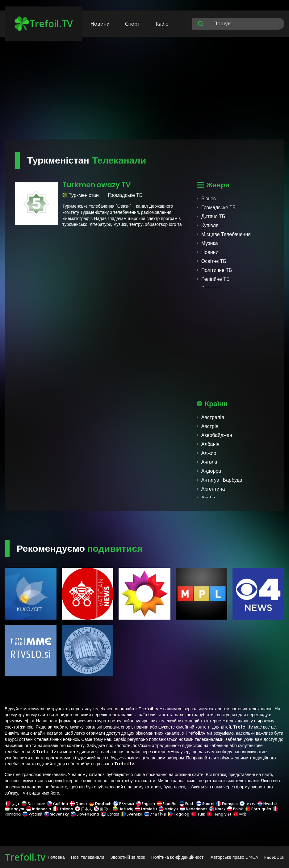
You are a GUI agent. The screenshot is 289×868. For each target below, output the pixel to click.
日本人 (84, 809)
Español (167, 804)
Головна (56, 857)
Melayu (168, 809)
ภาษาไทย (155, 814)
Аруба (208, 498)
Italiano (63, 809)
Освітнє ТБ (214, 261)
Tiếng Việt (219, 814)
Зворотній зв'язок (128, 857)
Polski (235, 809)
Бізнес (209, 199)
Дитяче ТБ (213, 216)
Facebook (274, 857)
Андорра (211, 471)
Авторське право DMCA (234, 857)
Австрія (210, 426)
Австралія (213, 417)
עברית (248, 804)
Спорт (133, 24)
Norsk (217, 809)
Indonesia (39, 809)
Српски (110, 814)
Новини (100, 24)
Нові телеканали (88, 857)
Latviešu (146, 809)
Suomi (205, 804)
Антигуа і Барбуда (222, 480)
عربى (13, 804)
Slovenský (57, 814)
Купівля (210, 225)
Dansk (79, 804)
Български (34, 804)
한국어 (102, 809)
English (145, 804)
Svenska (132, 814)
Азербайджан (217, 435)
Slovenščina (85, 814)
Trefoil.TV (44, 24)
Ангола (209, 462)
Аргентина (213, 489)
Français (227, 804)
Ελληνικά (124, 804)
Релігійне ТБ (216, 279)
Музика (210, 243)
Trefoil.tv (25, 857)
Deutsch (100, 804)
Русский (32, 814)
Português (258, 809)
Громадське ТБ (218, 208)
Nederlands (194, 809)
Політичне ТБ (217, 270)
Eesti (187, 804)
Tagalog (178, 814)
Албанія (210, 444)
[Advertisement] (144, 91)
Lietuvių (123, 809)
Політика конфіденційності (178, 857)
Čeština (58, 804)
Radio (162, 24)
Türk (198, 814)
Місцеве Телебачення (226, 234)
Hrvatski (268, 804)
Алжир (209, 453)
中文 (240, 814)
